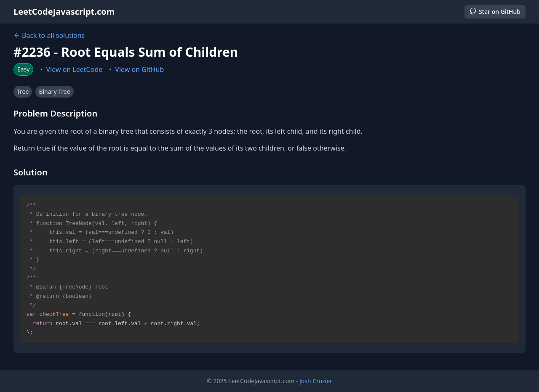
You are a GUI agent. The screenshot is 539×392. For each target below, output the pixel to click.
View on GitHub (139, 69)
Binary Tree (54, 91)
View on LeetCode (75, 69)
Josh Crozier (316, 381)
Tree (23, 91)
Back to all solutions (49, 35)
